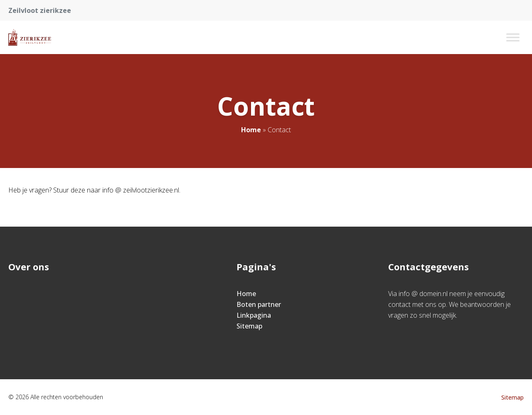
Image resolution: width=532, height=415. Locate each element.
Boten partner (259, 304)
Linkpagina (254, 315)
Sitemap (249, 326)
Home (251, 130)
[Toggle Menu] (513, 37)
